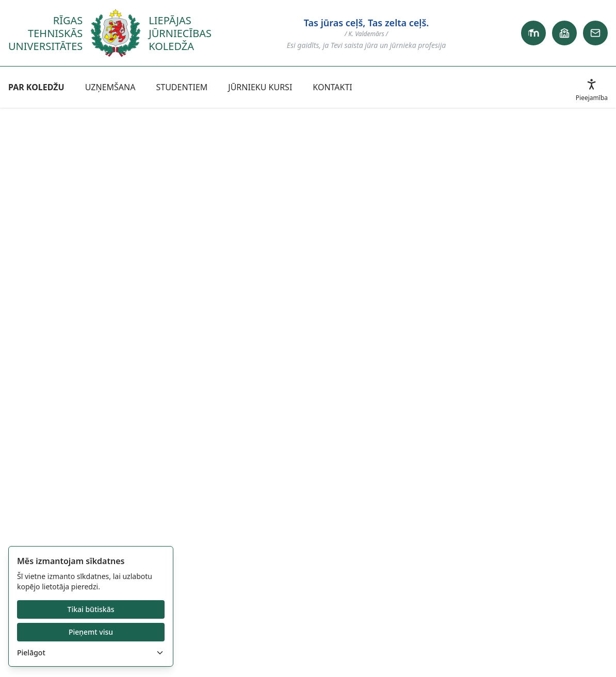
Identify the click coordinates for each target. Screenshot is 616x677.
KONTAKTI (332, 87)
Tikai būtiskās (91, 609)
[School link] (564, 33)
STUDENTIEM (182, 87)
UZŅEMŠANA (110, 87)
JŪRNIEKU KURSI (260, 87)
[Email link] (595, 33)
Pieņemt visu (91, 632)
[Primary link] (533, 33)
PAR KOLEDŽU (36, 87)
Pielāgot (91, 653)
